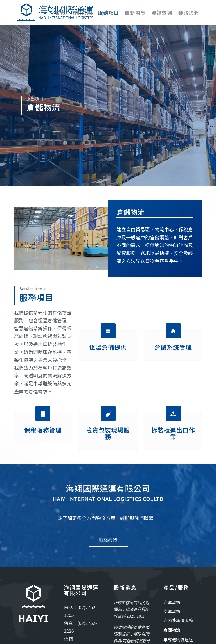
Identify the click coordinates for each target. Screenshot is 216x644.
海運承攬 (172, 602)
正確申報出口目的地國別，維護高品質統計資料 (131, 609)
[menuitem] (61, 13)
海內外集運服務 (178, 620)
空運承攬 (172, 611)
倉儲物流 (172, 630)
